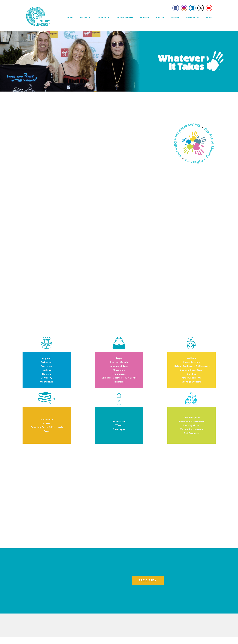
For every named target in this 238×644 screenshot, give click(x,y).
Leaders (145, 18)
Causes (160, 18)
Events (175, 18)
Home (70, 18)
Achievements (125, 18)
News (209, 18)
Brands (104, 18)
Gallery (193, 18)
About (86, 18)
